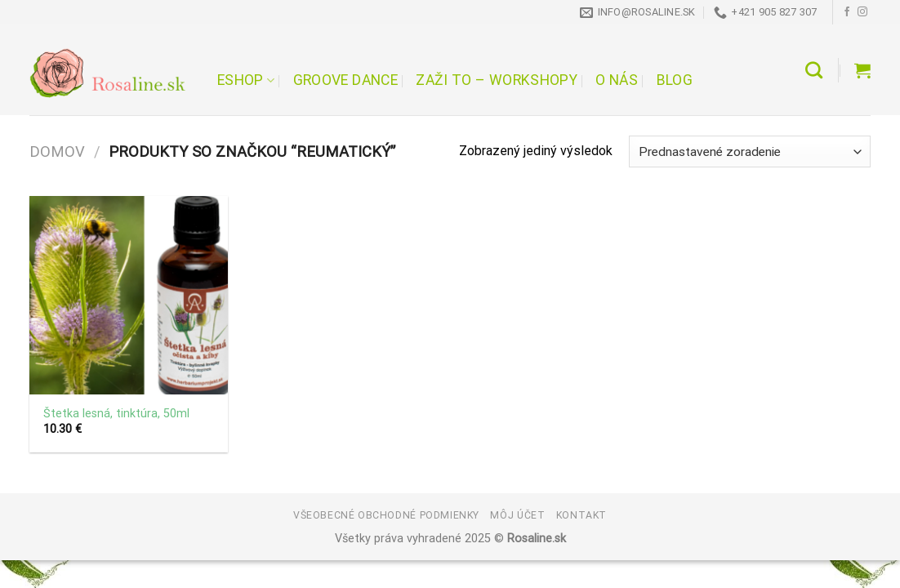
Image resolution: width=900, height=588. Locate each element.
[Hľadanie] (814, 70)
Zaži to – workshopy (497, 80)
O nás (617, 80)
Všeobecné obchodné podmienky (386, 514)
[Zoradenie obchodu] (750, 151)
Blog (675, 80)
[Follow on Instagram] (862, 12)
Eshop (246, 80)
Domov (57, 151)
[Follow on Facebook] (847, 12)
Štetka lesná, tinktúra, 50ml (116, 414)
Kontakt (581, 514)
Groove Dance (345, 80)
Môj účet (517, 514)
